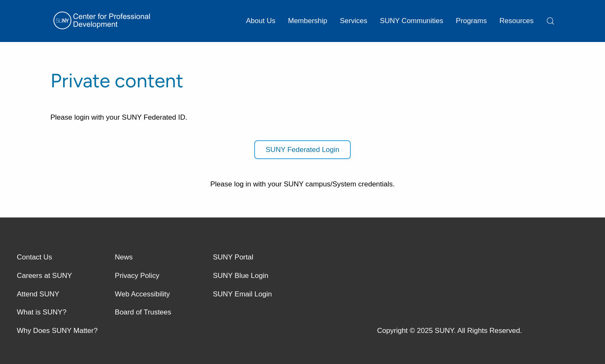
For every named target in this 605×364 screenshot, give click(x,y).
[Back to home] (103, 21)
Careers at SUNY (44, 276)
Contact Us (34, 257)
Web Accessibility (142, 294)
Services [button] (354, 21)
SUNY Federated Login (302, 150)
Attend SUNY (38, 294)
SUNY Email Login (242, 294)
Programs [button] (471, 21)
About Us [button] (261, 21)
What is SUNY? (42, 312)
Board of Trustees (143, 312)
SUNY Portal (233, 257)
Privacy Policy (137, 276)
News (124, 257)
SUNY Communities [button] (412, 21)
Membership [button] (308, 21)
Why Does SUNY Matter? (57, 331)
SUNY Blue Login (241, 276)
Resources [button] (517, 21)
